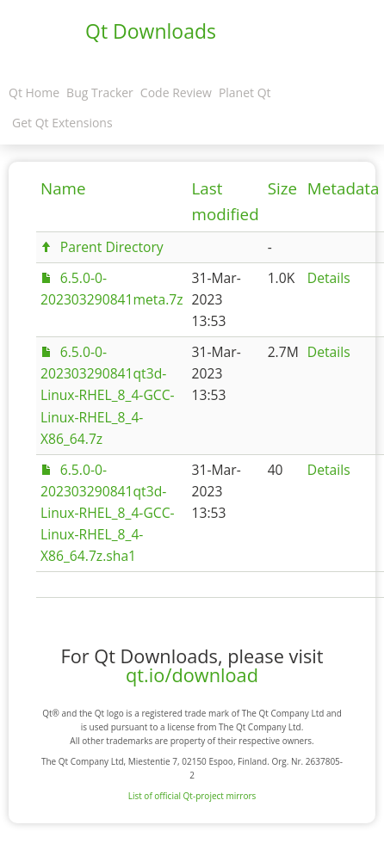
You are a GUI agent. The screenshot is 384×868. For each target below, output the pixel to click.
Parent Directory (112, 247)
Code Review (176, 92)
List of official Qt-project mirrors (192, 796)
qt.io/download (192, 675)
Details (329, 278)
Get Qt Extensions (62, 123)
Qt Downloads (151, 31)
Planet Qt (245, 92)
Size (282, 188)
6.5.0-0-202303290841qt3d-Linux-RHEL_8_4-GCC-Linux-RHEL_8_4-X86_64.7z (108, 395)
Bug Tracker (100, 92)
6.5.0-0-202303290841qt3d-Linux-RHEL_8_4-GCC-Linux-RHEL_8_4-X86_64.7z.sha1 (108, 513)
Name (63, 188)
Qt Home (34, 92)
